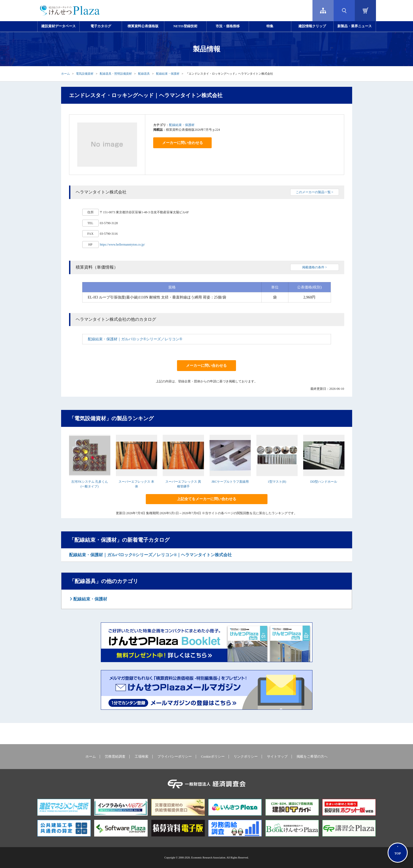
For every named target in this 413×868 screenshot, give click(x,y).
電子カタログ (101, 26)
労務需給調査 (115, 757)
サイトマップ (277, 757)
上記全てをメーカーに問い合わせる (207, 499)
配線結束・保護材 (168, 74)
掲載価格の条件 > (315, 267)
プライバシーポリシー (175, 757)
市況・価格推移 (228, 26)
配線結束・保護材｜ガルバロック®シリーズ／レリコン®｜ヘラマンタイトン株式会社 (151, 555)
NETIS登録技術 (185, 26)
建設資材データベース (58, 26)
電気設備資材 (85, 74)
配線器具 (144, 74)
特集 (270, 26)
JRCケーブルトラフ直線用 (230, 482)
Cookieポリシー (213, 757)
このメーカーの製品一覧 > (315, 192)
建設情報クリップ (312, 26)
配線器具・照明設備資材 (116, 74)
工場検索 (142, 757)
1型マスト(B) (277, 482)
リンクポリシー (246, 757)
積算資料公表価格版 (143, 26)
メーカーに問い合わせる (183, 143)
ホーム (65, 74)
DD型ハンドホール (324, 482)
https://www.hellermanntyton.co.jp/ (122, 245)
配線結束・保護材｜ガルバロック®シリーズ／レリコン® (135, 339)
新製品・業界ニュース (355, 26)
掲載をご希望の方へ (312, 757)
